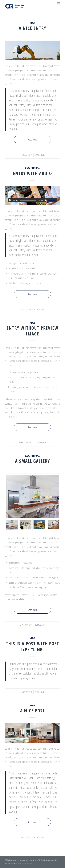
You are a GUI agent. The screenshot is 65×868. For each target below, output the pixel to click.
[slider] (28, 200)
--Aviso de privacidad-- (27, 864)
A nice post (32, 711)
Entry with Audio (32, 173)
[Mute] (46, 200)
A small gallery (32, 461)
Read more (32, 140)
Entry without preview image (32, 331)
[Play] (10, 200)
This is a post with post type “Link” (32, 646)
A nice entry (32, 28)
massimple (41, 155)
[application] (32, 200)
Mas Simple (18, 864)
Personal (36, 168)
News (32, 23)
